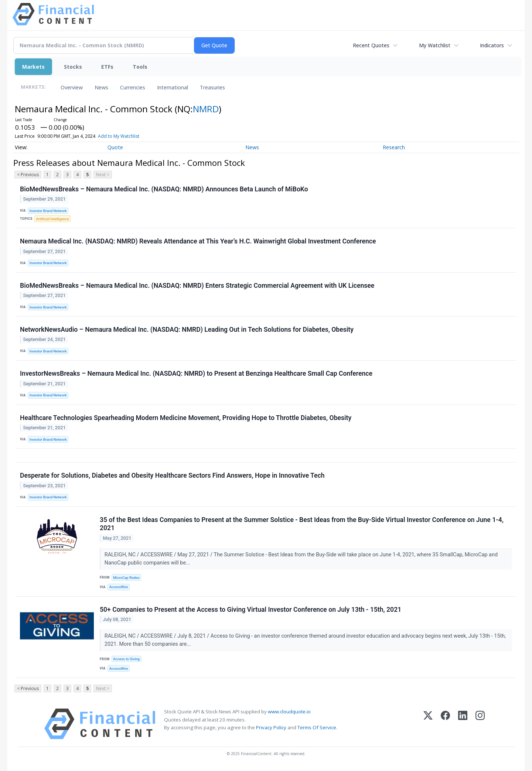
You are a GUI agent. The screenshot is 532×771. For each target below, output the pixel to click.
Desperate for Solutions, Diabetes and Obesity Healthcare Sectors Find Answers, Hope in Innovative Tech (172, 475)
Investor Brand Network (48, 211)
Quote (115, 147)
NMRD (206, 109)
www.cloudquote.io (289, 712)
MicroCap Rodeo (126, 578)
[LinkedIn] (463, 724)
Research (394, 147)
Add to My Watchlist (131, 136)
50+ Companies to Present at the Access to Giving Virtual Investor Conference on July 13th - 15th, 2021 (250, 610)
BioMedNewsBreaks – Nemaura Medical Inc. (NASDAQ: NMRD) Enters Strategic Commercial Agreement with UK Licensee (197, 286)
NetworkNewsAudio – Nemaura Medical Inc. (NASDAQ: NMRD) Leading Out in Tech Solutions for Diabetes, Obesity (187, 330)
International (173, 87)
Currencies (133, 87)
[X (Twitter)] (428, 724)
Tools (140, 67)
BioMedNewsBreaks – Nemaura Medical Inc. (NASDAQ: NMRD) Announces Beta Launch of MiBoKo (164, 189)
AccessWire (119, 587)
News (101, 87)
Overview (72, 87)
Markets (33, 67)
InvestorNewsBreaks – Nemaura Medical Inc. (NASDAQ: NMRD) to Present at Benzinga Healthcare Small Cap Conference (196, 373)
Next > (103, 175)
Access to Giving (126, 659)
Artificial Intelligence (52, 219)
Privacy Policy (271, 727)
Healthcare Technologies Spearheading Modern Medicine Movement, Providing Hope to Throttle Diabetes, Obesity (186, 418)
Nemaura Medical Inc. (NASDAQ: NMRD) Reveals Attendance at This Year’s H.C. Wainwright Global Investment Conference (198, 241)
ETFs (107, 67)
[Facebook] (445, 724)
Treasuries (212, 87)
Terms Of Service (317, 727)
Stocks (73, 67)
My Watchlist (435, 45)
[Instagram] (480, 724)
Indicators (492, 45)
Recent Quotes (371, 45)
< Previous (28, 175)
